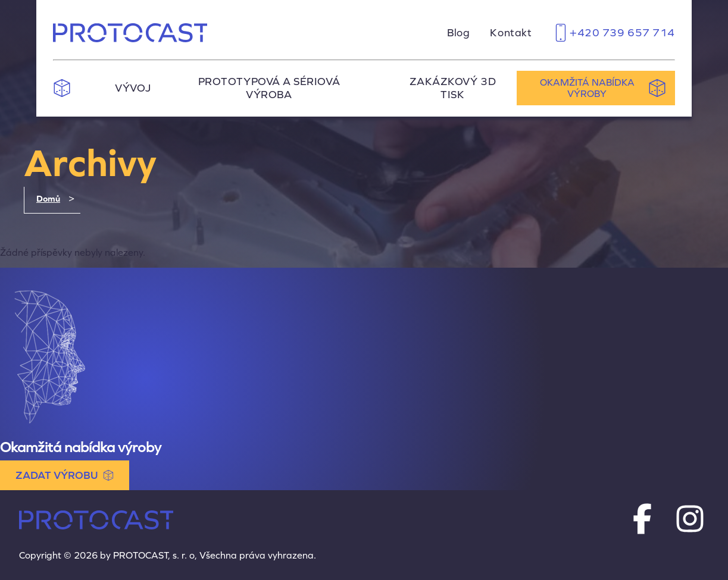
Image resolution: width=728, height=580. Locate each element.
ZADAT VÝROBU (65, 475)
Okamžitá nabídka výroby (603, 88)
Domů (48, 199)
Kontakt (511, 33)
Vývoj (133, 88)
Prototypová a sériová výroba (269, 88)
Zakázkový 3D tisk (453, 88)
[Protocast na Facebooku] (642, 520)
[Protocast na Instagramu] (690, 520)
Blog (458, 33)
